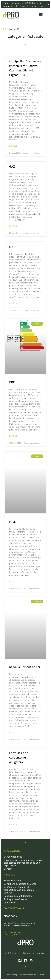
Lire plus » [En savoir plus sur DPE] (14, 436)
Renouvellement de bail (25, 667)
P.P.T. (13, 522)
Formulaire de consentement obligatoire (19, 758)
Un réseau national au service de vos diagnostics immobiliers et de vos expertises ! (23, 863)
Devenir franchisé (13, 857)
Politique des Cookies (15, 899)
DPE (12, 382)
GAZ (12, 167)
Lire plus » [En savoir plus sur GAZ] (14, 226)
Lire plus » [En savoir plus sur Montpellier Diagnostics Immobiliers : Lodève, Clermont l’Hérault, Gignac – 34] (14, 146)
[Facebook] (20, 961)
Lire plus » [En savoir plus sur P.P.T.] (14, 581)
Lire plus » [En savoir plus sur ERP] (14, 303)
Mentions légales (13, 881)
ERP (12, 247)
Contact (8, 869)
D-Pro (5, 29)
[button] (41, 15)
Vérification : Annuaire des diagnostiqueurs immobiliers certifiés (19, 890)
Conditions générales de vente (20, 884)
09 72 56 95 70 (12, 932)
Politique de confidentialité (18, 896)
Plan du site (10, 903)
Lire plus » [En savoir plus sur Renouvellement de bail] (14, 732)
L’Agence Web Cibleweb (35, 975)
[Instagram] (31, 961)
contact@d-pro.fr (13, 935)
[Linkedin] (26, 961)
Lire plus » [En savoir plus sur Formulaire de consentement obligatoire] (14, 824)
